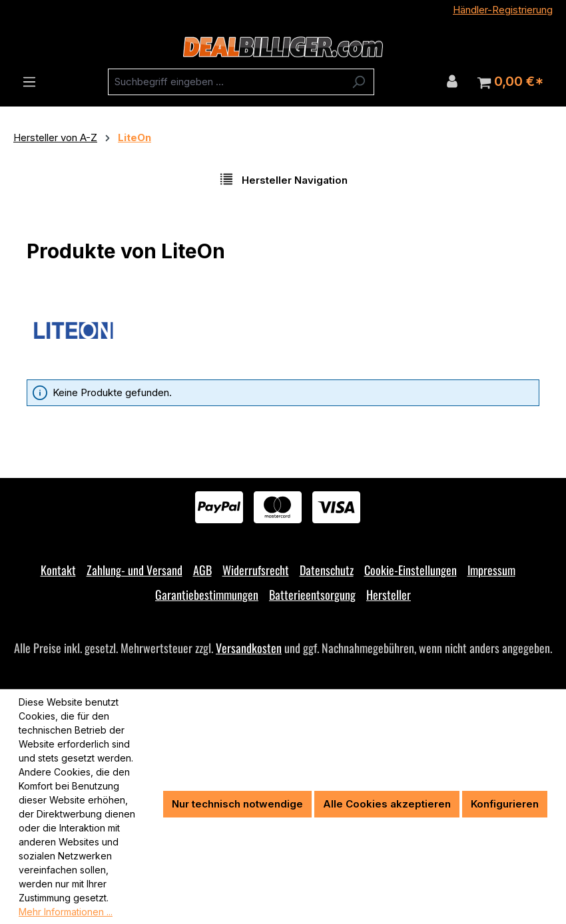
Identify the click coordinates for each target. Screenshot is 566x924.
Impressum (491, 570)
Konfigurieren (505, 804)
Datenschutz (327, 570)
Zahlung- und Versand (135, 570)
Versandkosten (249, 648)
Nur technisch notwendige (237, 804)
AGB (202, 570)
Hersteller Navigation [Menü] (283, 179)
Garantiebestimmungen (207, 594)
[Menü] (29, 82)
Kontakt (58, 570)
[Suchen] (359, 82)
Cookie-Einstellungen (411, 570)
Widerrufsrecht (256, 570)
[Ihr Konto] (452, 81)
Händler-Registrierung (503, 10)
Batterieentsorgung (312, 594)
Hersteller (389, 594)
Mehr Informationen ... (66, 912)
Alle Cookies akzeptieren (387, 804)
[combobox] (226, 82)
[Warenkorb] (510, 82)
